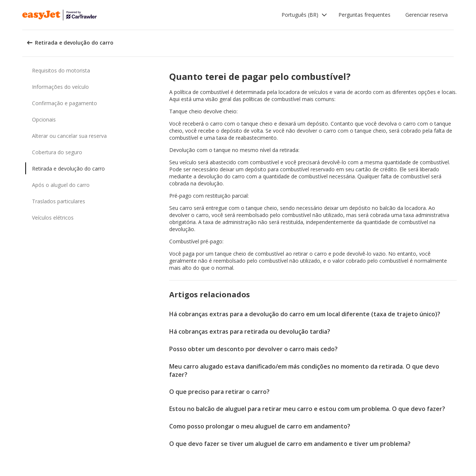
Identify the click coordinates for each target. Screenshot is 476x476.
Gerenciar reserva (427, 15)
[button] (304, 15)
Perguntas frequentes (364, 15)
